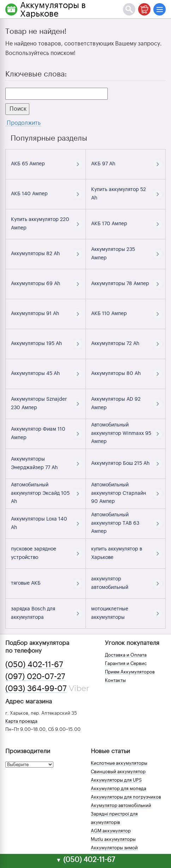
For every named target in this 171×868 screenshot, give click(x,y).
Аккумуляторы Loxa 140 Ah (39, 523)
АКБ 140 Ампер (29, 194)
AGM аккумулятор (111, 831)
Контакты (115, 680)
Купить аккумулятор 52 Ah (119, 194)
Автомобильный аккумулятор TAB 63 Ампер (115, 523)
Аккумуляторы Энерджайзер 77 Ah (34, 463)
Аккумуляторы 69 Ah (36, 284)
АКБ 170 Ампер (109, 224)
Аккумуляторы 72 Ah (115, 344)
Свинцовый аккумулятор (118, 772)
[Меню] (160, 9)
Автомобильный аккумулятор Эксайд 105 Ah (40, 493)
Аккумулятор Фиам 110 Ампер (38, 433)
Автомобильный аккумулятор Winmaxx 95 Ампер (121, 433)
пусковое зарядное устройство (34, 553)
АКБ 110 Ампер (109, 314)
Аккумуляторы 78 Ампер (120, 284)
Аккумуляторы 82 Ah (35, 254)
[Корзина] (144, 9)
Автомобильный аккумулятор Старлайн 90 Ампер (119, 493)
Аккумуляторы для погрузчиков (126, 797)
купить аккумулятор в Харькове (117, 553)
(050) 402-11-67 (34, 665)
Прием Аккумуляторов (130, 672)
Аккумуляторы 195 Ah (36, 344)
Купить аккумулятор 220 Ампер (40, 224)
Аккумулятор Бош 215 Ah (120, 463)
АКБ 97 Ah (103, 164)
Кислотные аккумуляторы (119, 763)
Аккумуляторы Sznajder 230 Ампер (39, 404)
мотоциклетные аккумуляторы (110, 613)
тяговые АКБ (26, 583)
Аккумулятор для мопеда (119, 789)
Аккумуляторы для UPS (116, 780)
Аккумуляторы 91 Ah (35, 314)
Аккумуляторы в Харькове (53, 10)
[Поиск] (129, 9)
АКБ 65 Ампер (28, 164)
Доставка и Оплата (126, 655)
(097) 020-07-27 (35, 677)
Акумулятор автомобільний (121, 805)
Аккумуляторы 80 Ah (116, 374)
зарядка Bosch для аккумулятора (33, 613)
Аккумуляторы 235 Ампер (113, 254)
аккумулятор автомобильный (110, 583)
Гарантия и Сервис (126, 663)
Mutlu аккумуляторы (113, 839)
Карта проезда (21, 721)
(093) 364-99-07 (36, 689)
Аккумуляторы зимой (114, 848)
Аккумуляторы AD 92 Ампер (116, 404)
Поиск (17, 109)
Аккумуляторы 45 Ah (35, 374)
